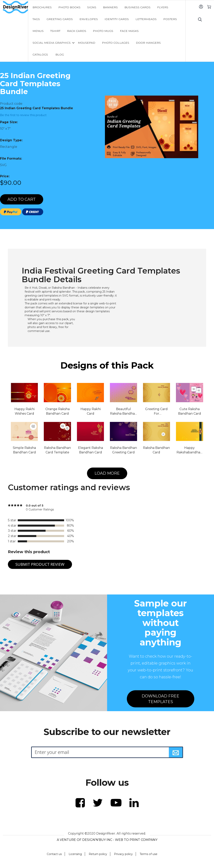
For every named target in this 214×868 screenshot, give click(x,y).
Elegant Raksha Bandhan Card (91, 450)
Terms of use (149, 854)
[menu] (107, 31)
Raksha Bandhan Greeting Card (123, 450)
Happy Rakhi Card (91, 411)
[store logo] (15, 7)
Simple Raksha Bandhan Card (24, 450)
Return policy (98, 854)
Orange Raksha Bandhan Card (57, 411)
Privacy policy (123, 854)
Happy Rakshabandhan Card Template (189, 450)
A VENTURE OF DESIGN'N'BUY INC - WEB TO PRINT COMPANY (107, 840)
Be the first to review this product (23, 115)
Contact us (54, 854)
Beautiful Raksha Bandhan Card (123, 412)
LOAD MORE (107, 473)
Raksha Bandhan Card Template (57, 450)
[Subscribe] (176, 752)
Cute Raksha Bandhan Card (190, 411)
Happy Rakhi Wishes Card (24, 411)
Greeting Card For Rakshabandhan (157, 412)
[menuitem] (42, 7)
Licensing (75, 854)
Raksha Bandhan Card (156, 450)
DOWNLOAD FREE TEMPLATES (160, 699)
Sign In (201, 7)
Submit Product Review (40, 564)
